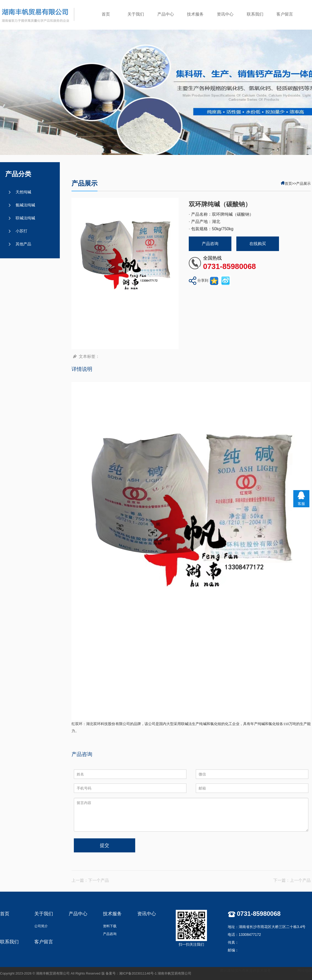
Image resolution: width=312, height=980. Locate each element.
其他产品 (23, 244)
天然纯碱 (23, 192)
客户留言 (285, 14)
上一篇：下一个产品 (90, 880)
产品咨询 (210, 244)
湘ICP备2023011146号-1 (138, 973)
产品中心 (166, 14)
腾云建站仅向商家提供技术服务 (245, 970)
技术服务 (195, 14)
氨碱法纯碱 (25, 205)
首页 (106, 14)
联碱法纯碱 (25, 218)
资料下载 (110, 926)
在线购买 (258, 244)
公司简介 (41, 926)
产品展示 (303, 183)
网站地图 (305, 970)
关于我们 (136, 14)
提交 (105, 845)
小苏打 (21, 231)
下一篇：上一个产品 (292, 880)
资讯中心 (225, 14)
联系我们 (255, 14)
